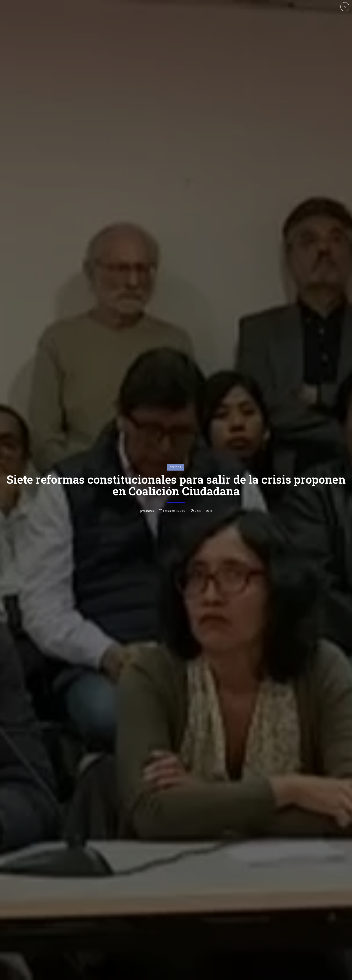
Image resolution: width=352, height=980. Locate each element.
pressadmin (147, 511)
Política (175, 467)
